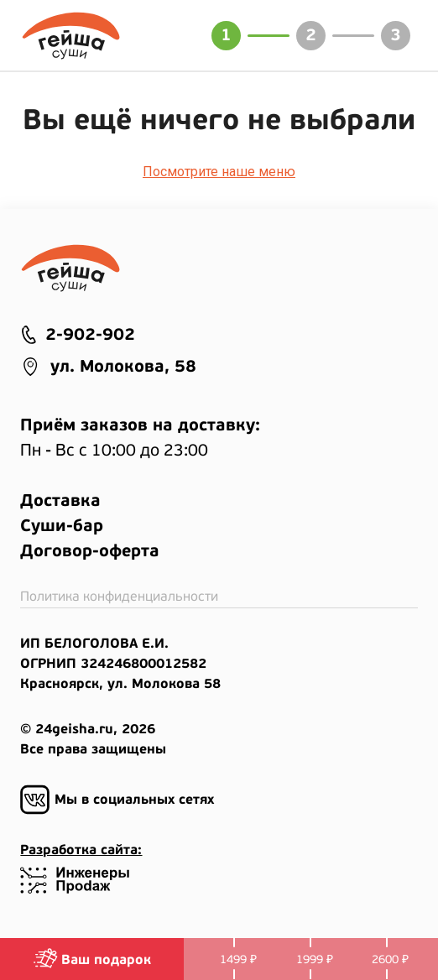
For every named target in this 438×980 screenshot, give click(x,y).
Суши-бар (62, 526)
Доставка (60, 501)
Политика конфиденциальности (119, 597)
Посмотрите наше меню (219, 172)
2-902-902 (78, 335)
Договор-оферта (90, 551)
